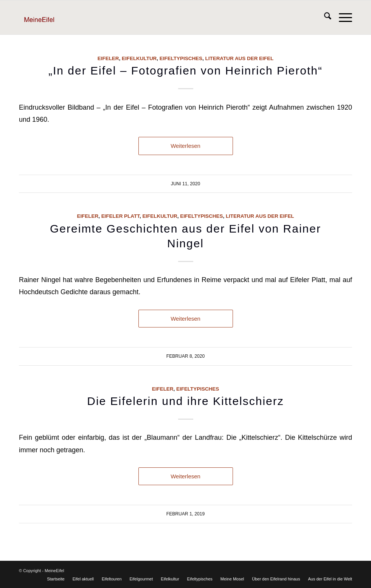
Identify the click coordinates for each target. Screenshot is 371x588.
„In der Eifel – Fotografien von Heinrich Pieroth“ (185, 71)
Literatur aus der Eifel (240, 58)
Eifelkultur (139, 58)
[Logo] (51, 17)
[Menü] (342, 17)
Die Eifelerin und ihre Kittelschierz (185, 401)
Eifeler (108, 58)
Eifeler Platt (120, 216)
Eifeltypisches (181, 58)
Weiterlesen (185, 146)
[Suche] (324, 17)
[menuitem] (324, 17)
